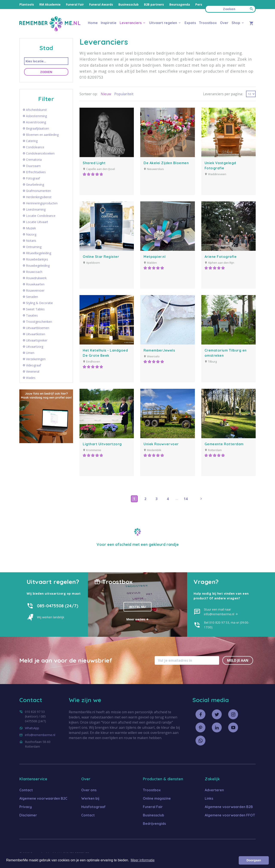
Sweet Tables (35, 309)
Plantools (27, 4)
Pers (199, 4)
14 (186, 499)
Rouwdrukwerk (36, 278)
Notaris (31, 241)
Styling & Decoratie (39, 303)
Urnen (30, 353)
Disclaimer (28, 815)
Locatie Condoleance (41, 216)
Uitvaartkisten (36, 334)
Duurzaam (33, 166)
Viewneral (33, 372)
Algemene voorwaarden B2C (43, 798)
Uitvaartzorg (35, 347)
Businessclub (128, 4)
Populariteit (124, 94)
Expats (190, 23)
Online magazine (157, 798)
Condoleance (35, 147)
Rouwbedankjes (37, 259)
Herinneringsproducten (42, 203)
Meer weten (138, 619)
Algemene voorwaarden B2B (229, 807)
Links (209, 798)
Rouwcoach (34, 272)
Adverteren (214, 790)
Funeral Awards (101, 4)
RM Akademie (50, 4)
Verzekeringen (36, 359)
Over (224, 23)
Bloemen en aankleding (42, 135)
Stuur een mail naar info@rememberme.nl (221, 612)
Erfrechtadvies (36, 172)
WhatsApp (32, 728)
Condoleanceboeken (40, 153)
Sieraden (32, 297)
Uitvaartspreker (37, 340)
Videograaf (34, 365)
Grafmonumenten (38, 191)
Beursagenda (180, 4)
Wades (31, 378)
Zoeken (46, 72)
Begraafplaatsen (37, 129)
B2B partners (154, 4)
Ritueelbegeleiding (39, 253)
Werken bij (90, 798)
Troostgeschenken (39, 322)
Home (93, 23)
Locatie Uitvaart (37, 222)
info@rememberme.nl (40, 735)
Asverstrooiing (36, 122)
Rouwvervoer (35, 291)
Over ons (89, 790)
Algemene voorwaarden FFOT (230, 815)
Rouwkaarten (35, 284)
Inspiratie (109, 23)
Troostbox (208, 23)
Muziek (31, 228)
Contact (26, 790)
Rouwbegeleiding (38, 266)
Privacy (26, 807)
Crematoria (34, 160)
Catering (32, 141)
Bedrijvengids (154, 824)
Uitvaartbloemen (38, 328)
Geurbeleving (35, 185)
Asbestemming (36, 116)
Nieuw (106, 94)
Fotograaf (33, 178)
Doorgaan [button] (254, 860)
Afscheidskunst (36, 110)
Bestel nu (137, 607)
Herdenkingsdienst (39, 197)
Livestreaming (36, 210)
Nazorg (31, 234)
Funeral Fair (75, 4)
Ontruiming (34, 247)
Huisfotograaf (93, 807)
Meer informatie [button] (143, 860)
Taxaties (32, 315)
